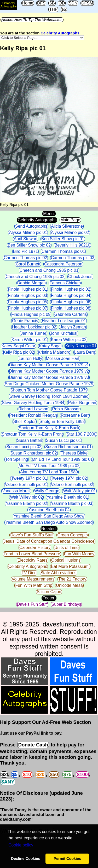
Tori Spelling (17, 459)
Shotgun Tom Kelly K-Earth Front (32, 434)
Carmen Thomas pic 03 (73, 258)
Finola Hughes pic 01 (27, 289)
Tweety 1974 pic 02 (69, 478)
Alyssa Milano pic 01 (28, 232)
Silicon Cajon (49, 592)
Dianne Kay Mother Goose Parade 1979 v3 (49, 377)
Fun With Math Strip (34, 585)
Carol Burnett (28, 264)
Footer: (49, 598)
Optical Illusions (66, 560)
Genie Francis (25, 321)
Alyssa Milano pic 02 (70, 232)
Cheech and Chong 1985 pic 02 (35, 277)
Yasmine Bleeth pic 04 (49, 510)
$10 (27, 774)
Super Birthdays (66, 604)
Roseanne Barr (75, 415)
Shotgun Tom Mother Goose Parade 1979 (49, 390)
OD (62, 3)
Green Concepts (73, 535)
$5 (64, 9)
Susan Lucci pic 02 (24, 447)
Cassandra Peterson (63, 264)
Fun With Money (79, 554)
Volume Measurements (33, 579)
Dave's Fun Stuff (32, 604)
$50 (54, 774)
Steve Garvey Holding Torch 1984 (33, 403)
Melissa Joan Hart (63, 359)
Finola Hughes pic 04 (71, 296)
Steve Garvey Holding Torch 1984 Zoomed (49, 396)
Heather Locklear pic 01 (64, 321)
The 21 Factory (72, 579)
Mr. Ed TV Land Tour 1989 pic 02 (49, 466)
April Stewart (26, 239)
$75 (67, 774)
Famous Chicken (65, 283)
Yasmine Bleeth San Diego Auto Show (49, 516)
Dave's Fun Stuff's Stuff (32, 535)
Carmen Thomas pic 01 (63, 251)
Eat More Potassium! (70, 566)
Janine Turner (33, 333)
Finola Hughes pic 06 (71, 302)
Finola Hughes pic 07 (27, 308)
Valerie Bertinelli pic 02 (72, 485)
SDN (73, 3)
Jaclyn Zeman (73, 327)
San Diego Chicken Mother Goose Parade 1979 (49, 384)
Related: (49, 529)
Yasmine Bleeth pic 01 (67, 497)
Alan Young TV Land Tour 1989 (49, 472)
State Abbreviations (59, 573)
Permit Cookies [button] (67, 859)
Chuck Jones (80, 277)
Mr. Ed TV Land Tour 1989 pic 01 (62, 459)
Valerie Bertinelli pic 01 (26, 485)
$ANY (8, 782)
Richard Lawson (33, 409)
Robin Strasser (66, 409)
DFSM (87, 3)
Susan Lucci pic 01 (64, 440)
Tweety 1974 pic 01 (29, 478)
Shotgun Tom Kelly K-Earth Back (49, 428)
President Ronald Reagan (33, 415)
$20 (40, 774)
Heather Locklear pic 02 (34, 327)
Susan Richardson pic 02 (34, 453)
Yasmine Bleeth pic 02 (26, 503)
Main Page (70, 220)
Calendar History (35, 548)
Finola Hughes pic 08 (71, 308)
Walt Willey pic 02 (26, 497)
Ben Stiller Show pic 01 (63, 239)
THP (53, 9)
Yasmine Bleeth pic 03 (72, 503)
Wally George (47, 491)
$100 (82, 774)
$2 (4, 774)
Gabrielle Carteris (71, 314)
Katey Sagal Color (18, 346)
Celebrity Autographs (60, 33)
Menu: (49, 214)
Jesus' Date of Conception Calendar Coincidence (49, 541)
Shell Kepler (25, 422)
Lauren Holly (30, 359)
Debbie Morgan (31, 283)
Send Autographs (31, 226)
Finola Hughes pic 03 (27, 296)
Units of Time (67, 548)
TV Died (29, 573)
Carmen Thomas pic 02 (25, 258)
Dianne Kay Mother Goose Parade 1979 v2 (49, 371)
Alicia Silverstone (67, 226)
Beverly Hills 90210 (73, 245)
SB (52, 3)
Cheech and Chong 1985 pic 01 (49, 270)
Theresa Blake (74, 453)
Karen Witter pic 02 (69, 340)
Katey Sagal (50, 346)
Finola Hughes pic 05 (27, 302)
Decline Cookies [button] (25, 859)
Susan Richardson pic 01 (68, 447)
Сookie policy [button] (21, 845)
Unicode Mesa (69, 585)
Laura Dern (85, 352)
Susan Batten (30, 440)
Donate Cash (33, 745)
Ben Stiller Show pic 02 (29, 245)
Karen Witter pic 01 (29, 340)
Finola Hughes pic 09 (31, 314)
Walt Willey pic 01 (79, 491)
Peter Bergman (82, 403)
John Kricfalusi (64, 333)
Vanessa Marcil (16, 491)
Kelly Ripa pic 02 (18, 352)
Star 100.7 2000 (82, 434)
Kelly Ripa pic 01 (81, 346)
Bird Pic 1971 (25, 251)
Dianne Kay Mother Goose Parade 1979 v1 (49, 365)
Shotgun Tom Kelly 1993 (62, 422)
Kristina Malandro (54, 352)
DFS (41, 3)
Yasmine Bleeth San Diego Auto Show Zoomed (49, 522)
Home (28, 3)
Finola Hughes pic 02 (71, 289)
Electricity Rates (33, 560)
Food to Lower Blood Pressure (32, 554)
